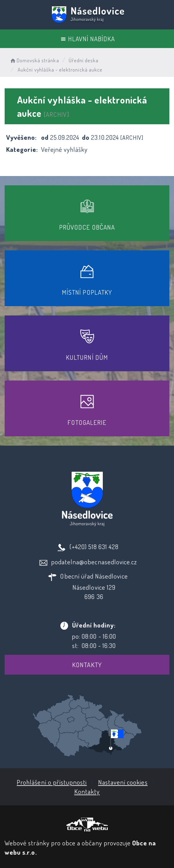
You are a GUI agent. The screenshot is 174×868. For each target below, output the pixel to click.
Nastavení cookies (123, 782)
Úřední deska (84, 60)
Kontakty (87, 665)
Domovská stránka (34, 60)
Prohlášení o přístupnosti (52, 782)
